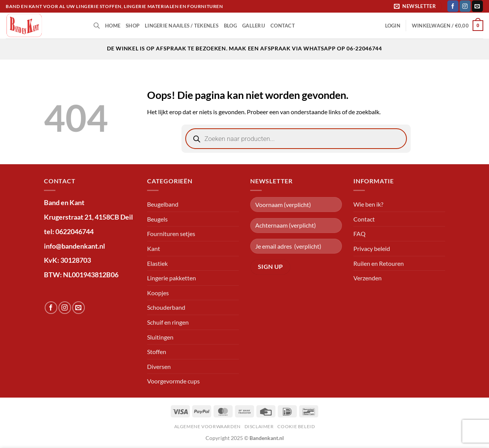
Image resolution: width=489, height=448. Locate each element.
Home (113, 26)
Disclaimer (259, 426)
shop (133, 26)
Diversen (159, 366)
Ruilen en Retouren (379, 263)
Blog (230, 26)
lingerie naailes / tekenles (182, 26)
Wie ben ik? (368, 204)
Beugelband (163, 204)
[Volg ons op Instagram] (465, 6)
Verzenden (368, 278)
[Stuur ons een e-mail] (477, 6)
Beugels (157, 219)
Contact (283, 26)
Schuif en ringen (168, 322)
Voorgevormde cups (173, 381)
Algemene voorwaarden (207, 426)
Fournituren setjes (171, 234)
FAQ (359, 234)
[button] (416, 6)
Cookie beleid (296, 426)
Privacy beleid (372, 248)
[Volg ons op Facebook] (453, 6)
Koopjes (158, 293)
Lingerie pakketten (172, 278)
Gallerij (254, 26)
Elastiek (157, 263)
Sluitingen (160, 337)
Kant (154, 248)
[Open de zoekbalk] (97, 25)
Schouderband (166, 307)
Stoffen (157, 352)
